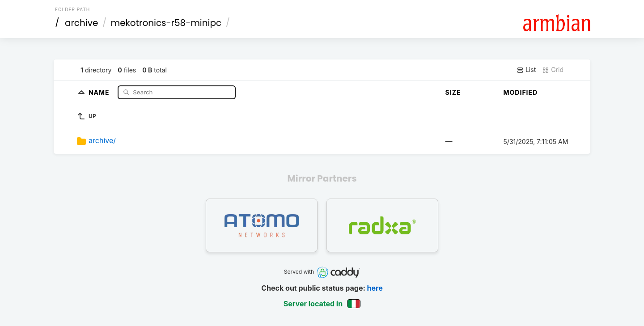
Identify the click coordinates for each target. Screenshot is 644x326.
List (526, 70)
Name (100, 92)
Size (453, 92)
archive (81, 23)
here (375, 288)
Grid (553, 70)
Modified (521, 92)
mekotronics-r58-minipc (166, 23)
